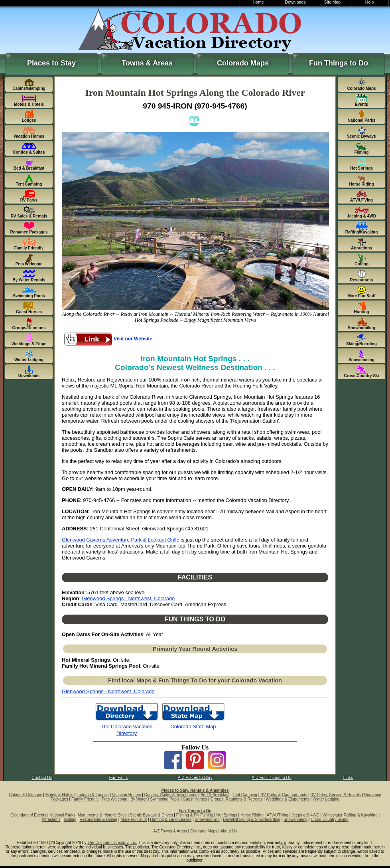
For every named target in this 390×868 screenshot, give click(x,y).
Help (370, 2)
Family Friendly (85, 799)
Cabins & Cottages (25, 795)
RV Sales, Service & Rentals (336, 795)
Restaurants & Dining (99, 820)
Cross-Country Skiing (329, 820)
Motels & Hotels (59, 795)
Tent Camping (245, 795)
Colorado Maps (243, 63)
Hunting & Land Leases (171, 820)
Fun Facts (119, 778)
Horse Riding (252, 815)
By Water (139, 799)
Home (258, 2)
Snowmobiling (207, 820)
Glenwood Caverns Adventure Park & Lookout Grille (121, 540)
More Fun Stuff (134, 820)
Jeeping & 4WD (305, 815)
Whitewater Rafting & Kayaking (350, 815)
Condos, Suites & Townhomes (171, 795)
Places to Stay (51, 63)
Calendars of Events (28, 815)
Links (348, 778)
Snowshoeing (295, 820)
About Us (229, 831)
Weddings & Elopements (287, 799)
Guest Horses (195, 799)
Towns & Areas (147, 63)
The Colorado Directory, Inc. (112, 843)
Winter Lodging (326, 799)
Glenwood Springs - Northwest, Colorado (129, 598)
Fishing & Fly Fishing (195, 815)
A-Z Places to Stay (195, 778)
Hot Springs (227, 815)
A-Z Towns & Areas (170, 831)
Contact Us (42, 778)
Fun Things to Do (339, 63)
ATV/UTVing (277, 815)
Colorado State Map (193, 727)
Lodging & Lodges (93, 795)
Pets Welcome (114, 799)
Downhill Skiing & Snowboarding (252, 820)
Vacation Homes (127, 795)
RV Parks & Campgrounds (284, 795)
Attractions (51, 820)
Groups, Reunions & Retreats (237, 799)
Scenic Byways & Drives (152, 815)
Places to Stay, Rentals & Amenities (195, 790)
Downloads (295, 2)
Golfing (70, 820)
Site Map (332, 2)
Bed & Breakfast (215, 795)
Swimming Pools (165, 799)
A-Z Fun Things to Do (272, 778)
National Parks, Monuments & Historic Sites (88, 815)
